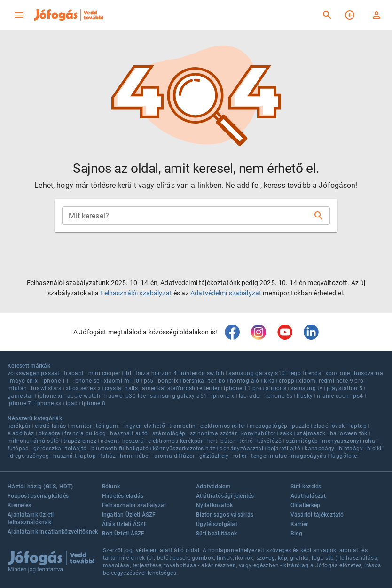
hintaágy (351, 449)
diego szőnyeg (29, 456)
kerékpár (19, 426)
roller (240, 456)
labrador (250, 396)
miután (17, 388)
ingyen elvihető (145, 426)
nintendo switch (203, 373)
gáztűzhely (214, 456)
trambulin (183, 426)
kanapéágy (320, 449)
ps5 (149, 381)
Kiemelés (19, 505)
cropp (286, 381)
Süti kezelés (306, 487)
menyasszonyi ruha (349, 441)
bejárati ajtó (284, 449)
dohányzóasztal (241, 449)
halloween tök (349, 433)
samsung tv (306, 388)
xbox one (337, 373)
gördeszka (47, 449)
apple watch (84, 396)
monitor (81, 426)
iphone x (223, 396)
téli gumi (108, 426)
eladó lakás (50, 426)
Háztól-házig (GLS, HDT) (40, 487)
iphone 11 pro (243, 388)
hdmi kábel (135, 456)
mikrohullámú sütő (33, 441)
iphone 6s (279, 396)
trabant (74, 373)
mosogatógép (268, 426)
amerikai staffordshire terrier (181, 388)
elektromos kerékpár (176, 441)
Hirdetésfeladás (123, 496)
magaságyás (309, 456)
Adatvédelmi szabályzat (226, 293)
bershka (194, 381)
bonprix (168, 381)
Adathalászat (308, 496)
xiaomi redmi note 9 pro (331, 381)
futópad (18, 449)
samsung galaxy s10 (257, 373)
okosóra (50, 433)
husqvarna (368, 373)
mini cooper (104, 373)
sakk (286, 433)
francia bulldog (85, 433)
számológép (169, 433)
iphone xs (48, 403)
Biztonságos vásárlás (225, 515)
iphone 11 (56, 381)
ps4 (358, 396)
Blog (297, 534)
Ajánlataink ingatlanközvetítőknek (53, 532)
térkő (246, 441)
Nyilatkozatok (214, 505)
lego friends (305, 373)
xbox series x (83, 388)
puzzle (301, 426)
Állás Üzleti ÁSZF (125, 524)
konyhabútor (258, 433)
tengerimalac (269, 456)
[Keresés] (327, 15)
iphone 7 (19, 403)
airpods (276, 388)
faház (108, 456)
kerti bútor (221, 441)
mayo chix (24, 381)
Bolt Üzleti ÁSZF (123, 534)
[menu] (19, 15)
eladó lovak (329, 426)
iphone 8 (94, 403)
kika (269, 381)
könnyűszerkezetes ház (184, 449)
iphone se (86, 381)
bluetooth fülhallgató (120, 449)
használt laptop (74, 456)
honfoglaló (245, 381)
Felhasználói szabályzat (136, 293)
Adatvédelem (213, 487)
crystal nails (121, 388)
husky (305, 396)
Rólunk (111, 487)
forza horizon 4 (156, 373)
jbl (128, 373)
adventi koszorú (122, 441)
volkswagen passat (34, 373)
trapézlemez (80, 441)
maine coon (333, 396)
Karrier (299, 524)
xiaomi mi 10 (122, 381)
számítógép (302, 441)
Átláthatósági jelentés (225, 496)
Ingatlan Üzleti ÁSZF (129, 515)
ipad (72, 403)
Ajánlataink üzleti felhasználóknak (31, 518)
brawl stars (46, 388)
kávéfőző (269, 441)
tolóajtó (76, 449)
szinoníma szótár (213, 433)
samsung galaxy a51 (178, 396)
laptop (358, 426)
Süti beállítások (216, 534)
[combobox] (188, 216)
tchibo (217, 381)
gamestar (20, 396)
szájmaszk (311, 433)
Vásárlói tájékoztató (317, 515)
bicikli (375, 449)
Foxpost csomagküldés (38, 496)
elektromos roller (223, 426)
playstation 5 (345, 388)
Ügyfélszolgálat (217, 524)
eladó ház (21, 433)
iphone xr (50, 396)
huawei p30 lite (125, 396)
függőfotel (345, 456)
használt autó (129, 433)
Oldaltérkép (306, 505)
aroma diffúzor (175, 456)
